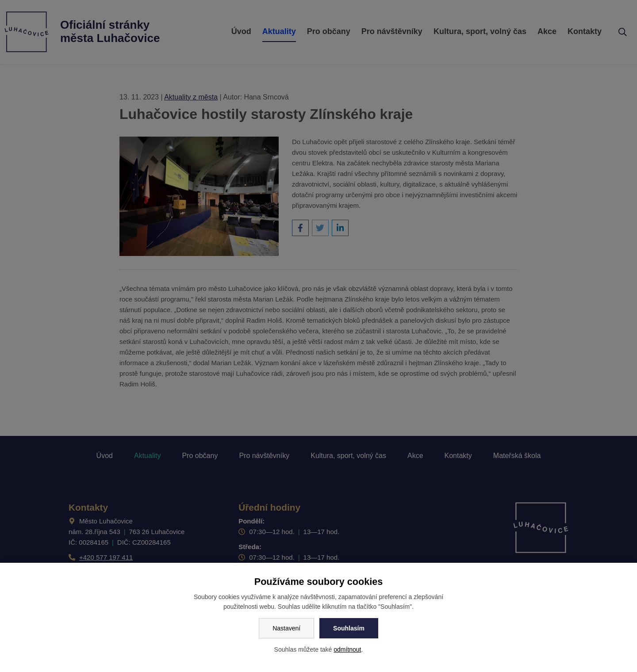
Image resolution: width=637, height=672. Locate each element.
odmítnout (347, 649)
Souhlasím (349, 628)
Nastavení (286, 628)
